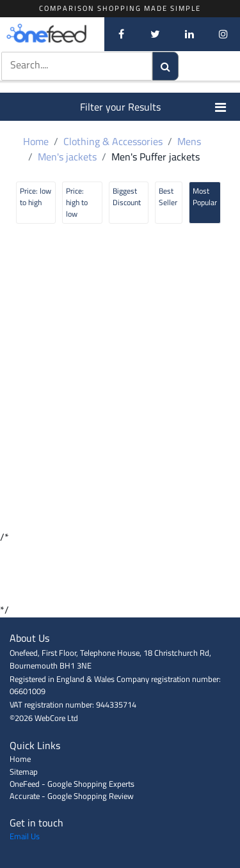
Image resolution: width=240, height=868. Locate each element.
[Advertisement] (120, 573)
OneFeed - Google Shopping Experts (72, 784)
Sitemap (24, 771)
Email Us (25, 836)
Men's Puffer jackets (156, 157)
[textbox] (65, 65)
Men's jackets (67, 157)
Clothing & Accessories (113, 141)
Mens (189, 141)
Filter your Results (154, 107)
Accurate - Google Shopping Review (72, 796)
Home (36, 141)
